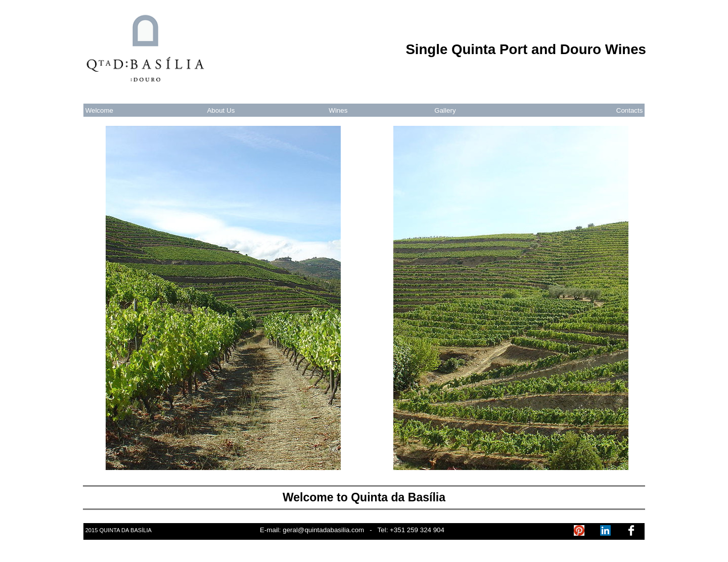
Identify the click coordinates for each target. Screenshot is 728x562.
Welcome (99, 110)
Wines (338, 110)
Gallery (445, 110)
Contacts (630, 110)
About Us (221, 110)
